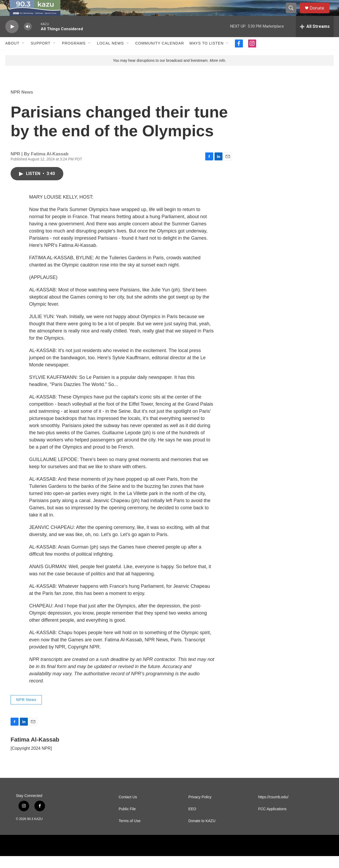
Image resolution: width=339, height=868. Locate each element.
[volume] (28, 39)
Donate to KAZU (202, 833)
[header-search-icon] (293, 14)
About (12, 55)
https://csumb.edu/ (273, 809)
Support (41, 55)
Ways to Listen (206, 55)
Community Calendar (160, 55)
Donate (320, 14)
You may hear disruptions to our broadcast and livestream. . (169, 72)
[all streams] (315, 38)
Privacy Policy (200, 809)
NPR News (22, 104)
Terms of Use (130, 833)
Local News (110, 55)
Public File (127, 821)
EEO (192, 821)
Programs (74, 55)
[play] (12, 39)
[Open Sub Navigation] (23, 55)
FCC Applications (272, 821)
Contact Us (128, 809)
